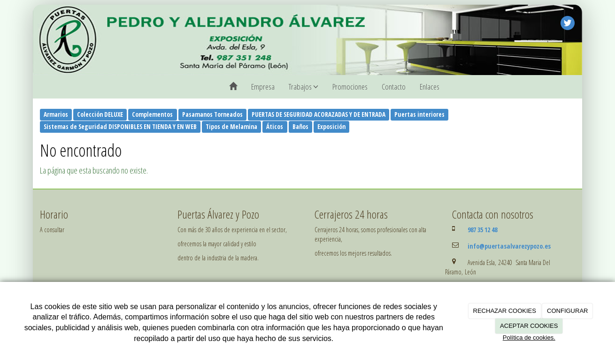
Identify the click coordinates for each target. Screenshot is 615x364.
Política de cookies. (529, 337)
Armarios (56, 114)
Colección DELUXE (100, 114)
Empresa (263, 87)
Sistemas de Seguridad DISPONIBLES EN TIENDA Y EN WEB (120, 127)
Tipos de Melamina (231, 127)
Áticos (275, 127)
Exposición (331, 127)
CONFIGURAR (567, 311)
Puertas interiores (419, 114)
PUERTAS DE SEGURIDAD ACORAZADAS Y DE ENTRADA (319, 114)
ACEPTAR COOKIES (529, 326)
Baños (300, 127)
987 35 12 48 (482, 230)
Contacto (394, 87)
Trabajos (304, 87)
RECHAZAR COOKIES (505, 311)
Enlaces (430, 87)
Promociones (350, 87)
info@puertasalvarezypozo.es (509, 246)
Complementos (152, 114)
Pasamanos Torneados (212, 114)
